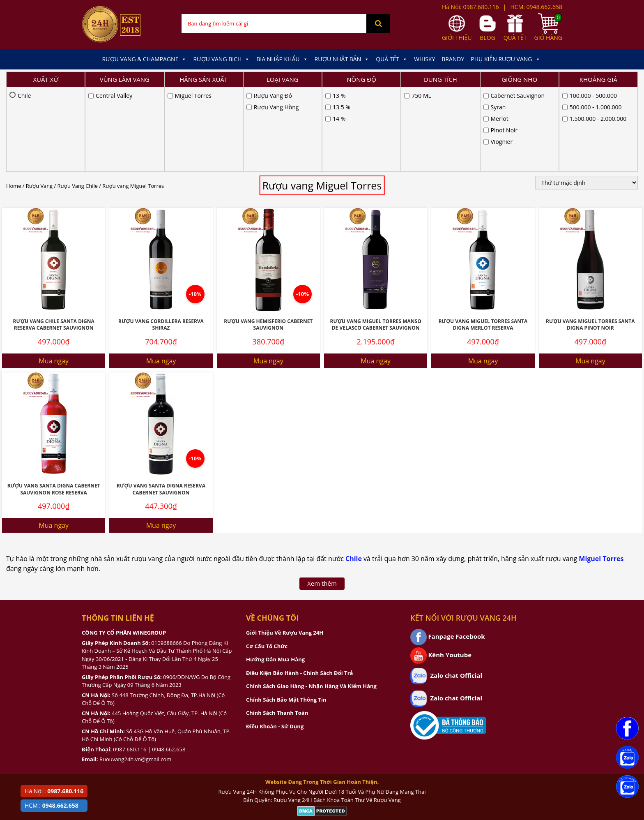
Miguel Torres (601, 474)
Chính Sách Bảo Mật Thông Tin (286, 615)
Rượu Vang (39, 102)
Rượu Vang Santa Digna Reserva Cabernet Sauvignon (161, 405)
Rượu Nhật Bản (342, 59)
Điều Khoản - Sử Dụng (275, 642)
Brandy (453, 59)
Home (14, 102)
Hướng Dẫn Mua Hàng (275, 575)
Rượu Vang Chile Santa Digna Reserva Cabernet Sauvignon (54, 240)
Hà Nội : (54, 791)
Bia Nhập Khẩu (282, 59)
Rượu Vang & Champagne (144, 59)
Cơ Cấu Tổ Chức (267, 562)
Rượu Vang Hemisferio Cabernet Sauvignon (268, 240)
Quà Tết (392, 59)
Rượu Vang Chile (78, 102)
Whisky (424, 59)
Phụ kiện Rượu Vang (505, 59)
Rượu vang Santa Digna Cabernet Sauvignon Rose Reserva (54, 405)
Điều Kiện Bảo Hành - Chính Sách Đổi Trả (299, 589)
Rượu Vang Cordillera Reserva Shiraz (161, 240)
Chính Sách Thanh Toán (277, 628)
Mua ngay (54, 277)
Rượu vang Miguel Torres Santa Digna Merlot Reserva (483, 240)
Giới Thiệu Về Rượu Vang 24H (285, 548)
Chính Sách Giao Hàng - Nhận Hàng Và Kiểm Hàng (311, 602)
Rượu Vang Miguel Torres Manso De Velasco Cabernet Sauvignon (376, 240)
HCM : (52, 805)
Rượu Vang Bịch (221, 59)
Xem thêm (322, 499)
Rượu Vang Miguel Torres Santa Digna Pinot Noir (590, 240)
